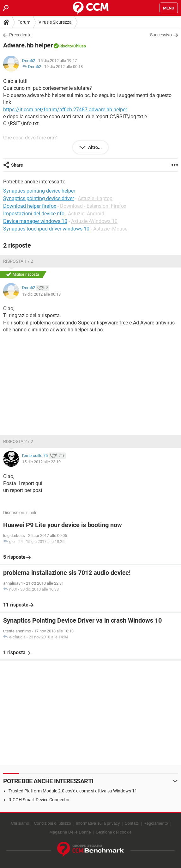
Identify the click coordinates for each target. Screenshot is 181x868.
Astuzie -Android (86, 214)
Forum (24, 22)
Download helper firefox (30, 206)
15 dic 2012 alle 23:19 (41, 462)
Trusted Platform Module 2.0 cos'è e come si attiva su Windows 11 (73, 791)
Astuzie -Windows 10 (94, 221)
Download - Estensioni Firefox (93, 206)
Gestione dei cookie (114, 832)
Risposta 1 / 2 (18, 261)
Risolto (66, 46)
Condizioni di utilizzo (52, 823)
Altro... (94, 147)
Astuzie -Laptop (95, 198)
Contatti (132, 823)
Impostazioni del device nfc (34, 214)
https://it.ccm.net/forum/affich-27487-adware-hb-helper (65, 110)
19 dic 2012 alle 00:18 (63, 67)
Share (17, 165)
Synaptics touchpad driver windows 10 (46, 229)
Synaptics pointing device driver (39, 198)
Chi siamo (20, 823)
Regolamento (156, 823)
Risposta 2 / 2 (18, 441)
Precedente (20, 35)
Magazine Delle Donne (70, 832)
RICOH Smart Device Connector (39, 800)
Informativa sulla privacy (98, 823)
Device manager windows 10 (35, 221)
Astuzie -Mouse (110, 229)
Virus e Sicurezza (55, 22)
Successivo (161, 35)
